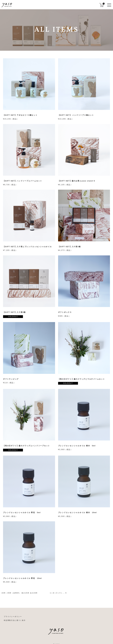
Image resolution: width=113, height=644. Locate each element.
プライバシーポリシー (13, 617)
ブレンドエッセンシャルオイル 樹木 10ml (78, 512)
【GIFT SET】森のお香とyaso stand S (77, 181)
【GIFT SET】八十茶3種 (69, 247)
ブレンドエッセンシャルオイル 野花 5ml (22, 512)
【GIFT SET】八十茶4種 (14, 312)
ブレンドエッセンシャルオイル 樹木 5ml (77, 446)
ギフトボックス (65, 312)
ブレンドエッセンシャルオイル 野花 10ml (22, 578)
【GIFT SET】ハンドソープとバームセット (23, 181)
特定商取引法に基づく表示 (15, 620)
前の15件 (25, 593)
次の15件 (34, 593)
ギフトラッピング (11, 379)
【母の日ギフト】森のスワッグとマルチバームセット (82, 379)
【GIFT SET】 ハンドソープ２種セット (76, 115)
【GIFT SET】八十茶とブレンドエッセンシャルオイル (27, 247)
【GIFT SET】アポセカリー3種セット (20, 115)
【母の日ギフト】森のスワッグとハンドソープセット (26, 446)
